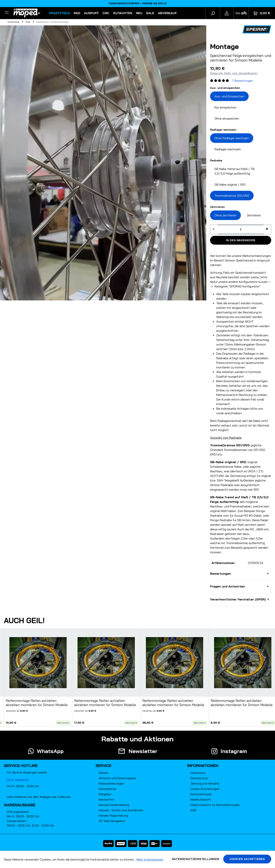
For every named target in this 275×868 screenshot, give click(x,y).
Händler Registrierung (113, 815)
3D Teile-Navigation (112, 821)
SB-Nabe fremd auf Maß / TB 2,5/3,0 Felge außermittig (234, 171)
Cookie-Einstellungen (205, 789)
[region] (137, 678)
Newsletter (106, 799)
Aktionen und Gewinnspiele (117, 778)
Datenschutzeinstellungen (196, 859)
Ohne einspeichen (227, 118)
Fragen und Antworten (227, 586)
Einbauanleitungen (111, 783)
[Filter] (7, 13)
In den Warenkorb (241, 240)
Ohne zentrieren (225, 215)
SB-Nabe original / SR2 (230, 184)
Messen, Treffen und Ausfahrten (121, 810)
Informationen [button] (203, 766)
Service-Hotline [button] (21, 766)
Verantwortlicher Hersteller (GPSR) (238, 599)
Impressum (198, 773)
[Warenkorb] (262, 13)
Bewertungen (220, 574)
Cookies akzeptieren (247, 859)
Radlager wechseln (228, 149)
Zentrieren (254, 215)
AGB (193, 810)
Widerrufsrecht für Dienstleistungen (215, 805)
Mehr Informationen (150, 859)
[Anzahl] (241, 229)
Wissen (104, 773)
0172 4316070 (18, 780)
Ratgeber (105, 794)
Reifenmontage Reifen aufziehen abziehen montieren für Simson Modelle (37, 703)
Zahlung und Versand (205, 783)
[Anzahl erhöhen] (267, 229)
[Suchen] (213, 13)
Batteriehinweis (201, 794)
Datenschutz (199, 778)
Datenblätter (108, 789)
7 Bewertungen (243, 81)
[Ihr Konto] (227, 13)
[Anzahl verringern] (214, 229)
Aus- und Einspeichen (229, 96)
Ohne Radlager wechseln (232, 138)
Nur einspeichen (225, 107)
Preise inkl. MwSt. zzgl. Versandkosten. (234, 73)
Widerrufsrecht (201, 799)
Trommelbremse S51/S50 (232, 196)
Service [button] (103, 766)
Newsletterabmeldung (114, 805)
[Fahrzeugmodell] (241, 13)
